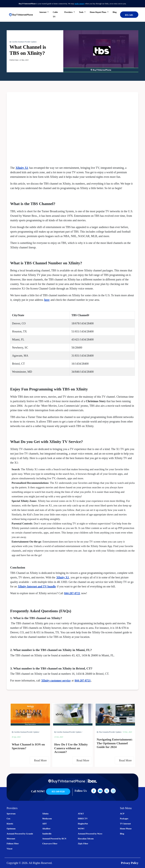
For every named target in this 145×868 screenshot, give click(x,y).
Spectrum (11, 814)
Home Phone (126, 829)
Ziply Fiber (83, 844)
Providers (69, 12)
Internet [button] (43, 12)
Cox (8, 819)
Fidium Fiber (13, 844)
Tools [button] (81, 12)
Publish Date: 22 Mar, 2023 (19, 60)
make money (80, 4)
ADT (44, 824)
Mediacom (47, 819)
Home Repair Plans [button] (98, 12)
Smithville (47, 834)
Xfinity (45, 814)
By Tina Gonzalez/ (103, 732)
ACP (122, 814)
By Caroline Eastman (17, 42)
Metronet (11, 839)
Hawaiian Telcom (86, 839)
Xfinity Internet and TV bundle (37, 586)
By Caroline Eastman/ (19, 732)
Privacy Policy (130, 863)
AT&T (81, 814)
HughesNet (83, 824)
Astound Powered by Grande (20, 834)
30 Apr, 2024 (16, 737)
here (47, 300)
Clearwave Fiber (50, 844)
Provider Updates (31, 42)
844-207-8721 (72, 593)
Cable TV (55, 14)
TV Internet (125, 824)
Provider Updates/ (33, 732)
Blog (115, 12)
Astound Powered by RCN (54, 839)
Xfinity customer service (56, 680)
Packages (124, 819)
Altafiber (46, 829)
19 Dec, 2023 (127, 732)
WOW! (81, 829)
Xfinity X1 (22, 168)
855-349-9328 (129, 16)
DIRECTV (83, 819)
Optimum (11, 829)
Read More (41, 760)
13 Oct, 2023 (59, 737)
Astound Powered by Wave (90, 834)
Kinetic (10, 824)
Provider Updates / (76, 732)
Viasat (9, 849)
